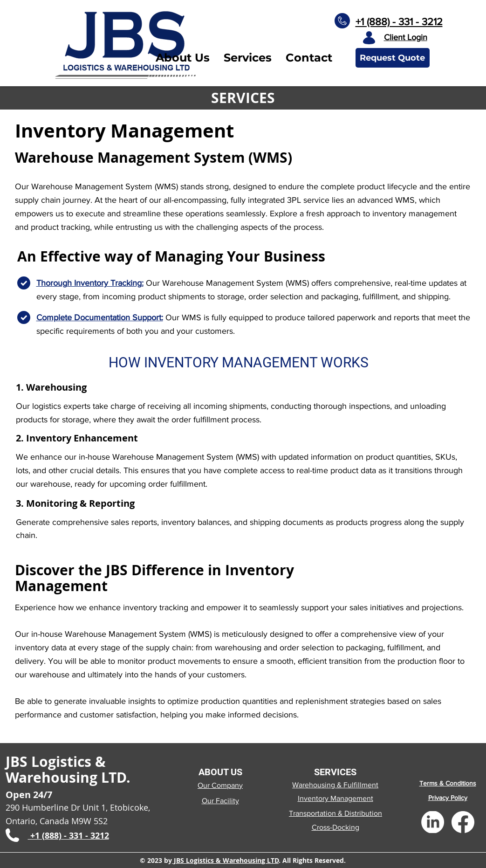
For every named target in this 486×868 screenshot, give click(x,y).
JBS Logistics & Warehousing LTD (225, 860)
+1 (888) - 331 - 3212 (399, 22)
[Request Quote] (393, 58)
